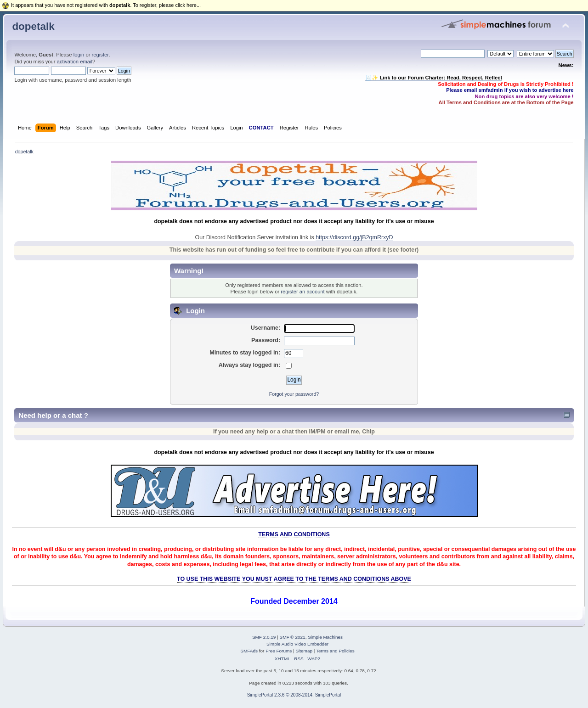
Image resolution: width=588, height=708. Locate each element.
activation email (75, 62)
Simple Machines (325, 637)
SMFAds (249, 651)
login (79, 55)
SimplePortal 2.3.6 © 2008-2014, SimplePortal (294, 695)
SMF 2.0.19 (264, 637)
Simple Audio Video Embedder (297, 644)
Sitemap (304, 651)
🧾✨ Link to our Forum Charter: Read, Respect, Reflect (434, 78)
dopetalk (33, 26)
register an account (302, 292)
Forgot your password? (294, 394)
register (100, 55)
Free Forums (279, 651)
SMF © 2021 (293, 637)
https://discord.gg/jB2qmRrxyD (354, 237)
